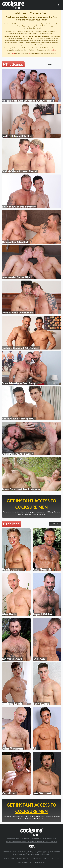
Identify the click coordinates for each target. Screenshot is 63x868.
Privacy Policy (37, 858)
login (13, 53)
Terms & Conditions (51, 858)
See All (55, 524)
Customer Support (22, 858)
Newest (51, 64)
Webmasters (9, 858)
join (30, 53)
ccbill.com (32, 854)
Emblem (53, 50)
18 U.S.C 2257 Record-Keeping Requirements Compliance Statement (32, 842)
